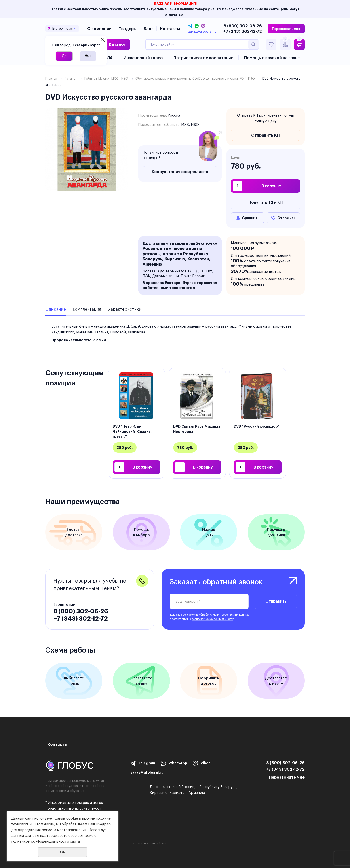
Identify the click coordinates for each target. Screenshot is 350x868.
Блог (148, 29)
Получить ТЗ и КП (266, 202)
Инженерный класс (143, 58)
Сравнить (251, 218)
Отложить (287, 218)
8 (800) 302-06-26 (243, 26)
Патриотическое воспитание (203, 58)
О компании (99, 29)
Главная (51, 79)
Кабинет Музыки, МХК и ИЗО (106, 79)
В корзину (271, 186)
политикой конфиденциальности (212, 619)
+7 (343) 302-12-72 (243, 31)
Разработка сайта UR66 (149, 843)
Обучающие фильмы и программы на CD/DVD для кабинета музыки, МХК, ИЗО (195, 79)
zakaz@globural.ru (202, 32)
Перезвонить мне (286, 29)
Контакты (170, 29)
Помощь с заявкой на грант (272, 58)
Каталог (117, 44)
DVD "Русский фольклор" (256, 426)
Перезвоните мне (287, 777)
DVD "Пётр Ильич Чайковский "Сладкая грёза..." (133, 431)
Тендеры (128, 29)
